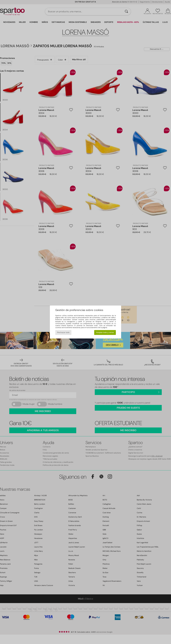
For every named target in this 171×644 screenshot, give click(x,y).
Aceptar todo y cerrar (105, 332)
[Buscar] (126, 12)
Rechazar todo (63, 332)
